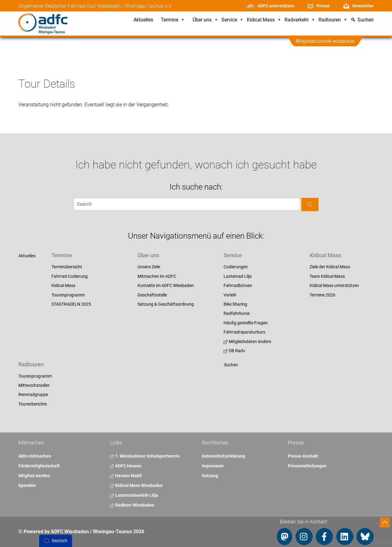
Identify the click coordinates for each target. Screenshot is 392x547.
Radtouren (333, 20)
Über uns (205, 20)
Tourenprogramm (68, 295)
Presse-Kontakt (303, 456)
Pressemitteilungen (307, 466)
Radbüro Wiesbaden (132, 505)
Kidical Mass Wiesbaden (136, 485)
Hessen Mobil (126, 476)
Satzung (210, 476)
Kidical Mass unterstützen (334, 285)
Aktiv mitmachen (35, 456)
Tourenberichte (33, 404)
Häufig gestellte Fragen (246, 323)
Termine (173, 20)
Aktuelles (143, 20)
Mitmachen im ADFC (157, 276)
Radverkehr (300, 20)
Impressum (213, 466)
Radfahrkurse (237, 313)
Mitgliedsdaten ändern (247, 341)
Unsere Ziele (149, 267)
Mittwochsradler (34, 385)
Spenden (27, 485)
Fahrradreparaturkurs (244, 332)
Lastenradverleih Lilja (134, 495)
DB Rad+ (234, 351)
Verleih (230, 295)
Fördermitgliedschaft (39, 466)
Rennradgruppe (33, 394)
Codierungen (236, 267)
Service (233, 20)
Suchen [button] (366, 20)
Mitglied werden (34, 476)
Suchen (231, 365)
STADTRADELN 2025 (71, 304)
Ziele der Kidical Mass (330, 267)
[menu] (56, 541)
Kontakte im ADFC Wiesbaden (166, 285)
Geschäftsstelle (152, 295)
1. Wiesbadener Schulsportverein (145, 456)
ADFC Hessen (126, 466)
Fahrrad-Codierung (70, 276)
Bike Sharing (235, 304)
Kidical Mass (264, 20)
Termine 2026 (322, 295)
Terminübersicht (67, 267)
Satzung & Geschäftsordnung (166, 304)
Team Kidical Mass (327, 276)
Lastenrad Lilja (238, 276)
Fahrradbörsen (238, 285)
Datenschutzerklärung (223, 456)
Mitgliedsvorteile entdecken (325, 41)
